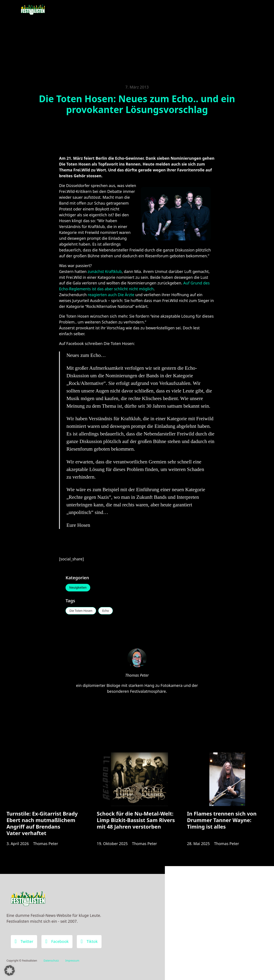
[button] (10, 970)
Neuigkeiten (78, 588)
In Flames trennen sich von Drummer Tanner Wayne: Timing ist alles (222, 822)
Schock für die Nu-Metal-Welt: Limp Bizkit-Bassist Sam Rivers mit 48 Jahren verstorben (136, 822)
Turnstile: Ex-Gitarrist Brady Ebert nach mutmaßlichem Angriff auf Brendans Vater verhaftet (42, 825)
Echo (107, 611)
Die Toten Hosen (81, 611)
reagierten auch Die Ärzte (111, 295)
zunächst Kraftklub (105, 271)
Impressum (72, 961)
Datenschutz (51, 961)
